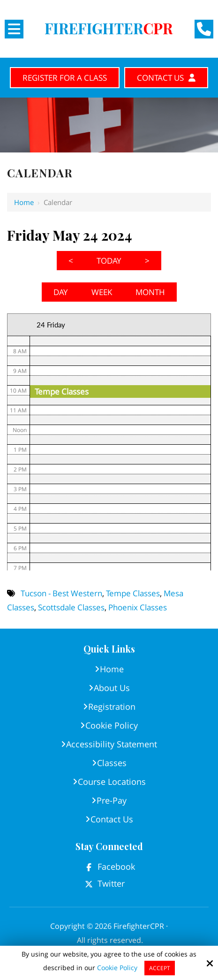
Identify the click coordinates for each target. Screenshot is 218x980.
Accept (160, 968)
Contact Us (166, 78)
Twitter (111, 883)
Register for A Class (65, 78)
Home (24, 202)
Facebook (116, 866)
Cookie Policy (117, 968)
